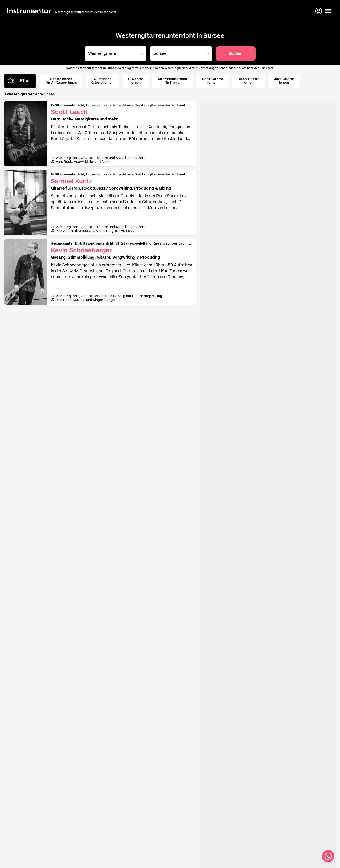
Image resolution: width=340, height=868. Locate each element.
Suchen (235, 54)
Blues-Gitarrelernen (249, 81)
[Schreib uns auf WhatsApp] (328, 856)
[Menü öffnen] (328, 11)
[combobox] (115, 54)
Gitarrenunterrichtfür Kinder (173, 81)
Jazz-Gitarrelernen (284, 81)
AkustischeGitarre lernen (103, 81)
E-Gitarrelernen (136, 81)
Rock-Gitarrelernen (212, 81)
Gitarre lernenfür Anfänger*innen (61, 81)
